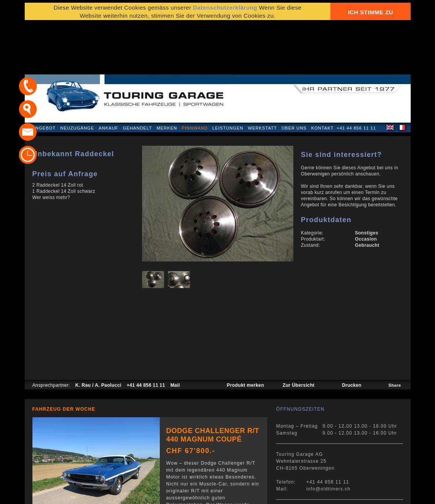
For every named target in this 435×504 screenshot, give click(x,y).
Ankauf (109, 79)
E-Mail (337, 494)
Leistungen (228, 79)
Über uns (294, 79)
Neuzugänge (77, 79)
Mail (175, 336)
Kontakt (322, 79)
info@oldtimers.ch (329, 440)
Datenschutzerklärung (62, 494)
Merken (167, 79)
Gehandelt (137, 79)
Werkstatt (262, 79)
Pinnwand (195, 79)
